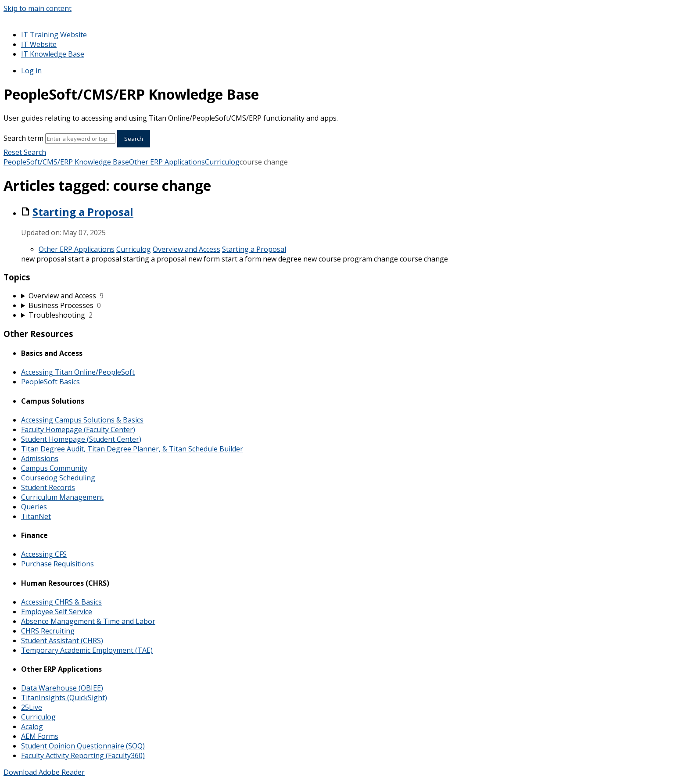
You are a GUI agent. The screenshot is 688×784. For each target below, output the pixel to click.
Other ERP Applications (167, 162)
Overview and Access (186, 249)
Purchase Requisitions (57, 564)
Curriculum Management (62, 497)
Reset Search (25, 152)
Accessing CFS (44, 554)
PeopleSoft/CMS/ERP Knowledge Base (66, 162)
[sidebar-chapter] (353, 296)
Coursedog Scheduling (58, 478)
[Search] (80, 139)
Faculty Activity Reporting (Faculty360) (83, 755)
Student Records (48, 487)
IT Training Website (54, 35)
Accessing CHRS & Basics (61, 602)
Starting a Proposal (83, 212)
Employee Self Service (57, 612)
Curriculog (222, 162)
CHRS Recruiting (48, 631)
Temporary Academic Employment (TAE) (87, 650)
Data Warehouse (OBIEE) (62, 688)
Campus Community (54, 468)
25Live (32, 707)
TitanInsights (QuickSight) (64, 698)
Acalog (32, 727)
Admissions (40, 458)
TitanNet (36, 516)
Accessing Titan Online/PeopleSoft (78, 372)
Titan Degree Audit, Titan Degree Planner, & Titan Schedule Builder (132, 449)
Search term (23, 138)
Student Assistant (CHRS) (62, 641)
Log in (31, 71)
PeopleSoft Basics (50, 382)
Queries (34, 507)
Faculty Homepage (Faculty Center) (78, 430)
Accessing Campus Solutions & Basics (82, 420)
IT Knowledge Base (53, 54)
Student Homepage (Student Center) (81, 439)
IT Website (39, 44)
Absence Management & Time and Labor (88, 621)
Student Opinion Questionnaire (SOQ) (83, 746)
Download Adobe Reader (44, 772)
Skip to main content (38, 8)
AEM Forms (40, 736)
